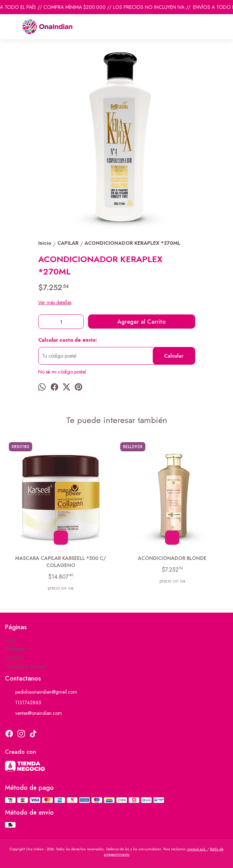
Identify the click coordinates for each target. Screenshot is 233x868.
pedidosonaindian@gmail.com (41, 692)
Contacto (14, 658)
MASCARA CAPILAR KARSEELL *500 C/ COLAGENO (61, 562)
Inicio (10, 640)
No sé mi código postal (62, 372)
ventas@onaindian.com (33, 713)
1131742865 (23, 703)
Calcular (174, 356)
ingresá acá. (197, 849)
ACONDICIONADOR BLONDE (172, 558)
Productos (15, 649)
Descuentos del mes (25, 667)
